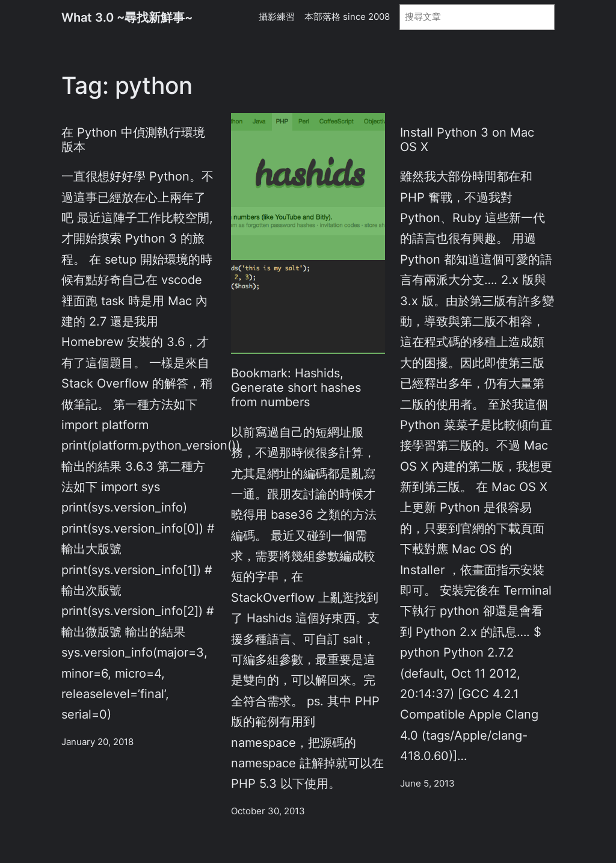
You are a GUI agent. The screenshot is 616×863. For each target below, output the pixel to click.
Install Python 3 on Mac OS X (467, 140)
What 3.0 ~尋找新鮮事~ (127, 17)
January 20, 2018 (97, 742)
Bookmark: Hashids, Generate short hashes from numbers (296, 388)
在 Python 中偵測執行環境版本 (133, 140)
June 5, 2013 (427, 784)
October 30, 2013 (268, 811)
